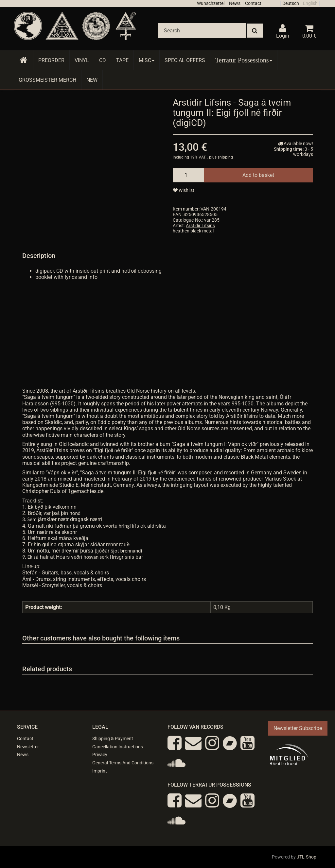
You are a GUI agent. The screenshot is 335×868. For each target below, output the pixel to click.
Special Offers (185, 60)
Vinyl (82, 60)
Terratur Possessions (244, 60)
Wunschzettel (211, 3)
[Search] (202, 31)
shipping (225, 157)
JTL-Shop (307, 857)
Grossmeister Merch (47, 80)
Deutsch (291, 3)
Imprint (100, 771)
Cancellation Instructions (118, 747)
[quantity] (188, 175)
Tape (122, 60)
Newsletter (28, 747)
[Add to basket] (258, 175)
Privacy (100, 755)
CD (103, 60)
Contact (253, 3)
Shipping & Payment (113, 739)
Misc (147, 60)
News (235, 3)
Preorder (51, 60)
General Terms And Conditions (123, 763)
